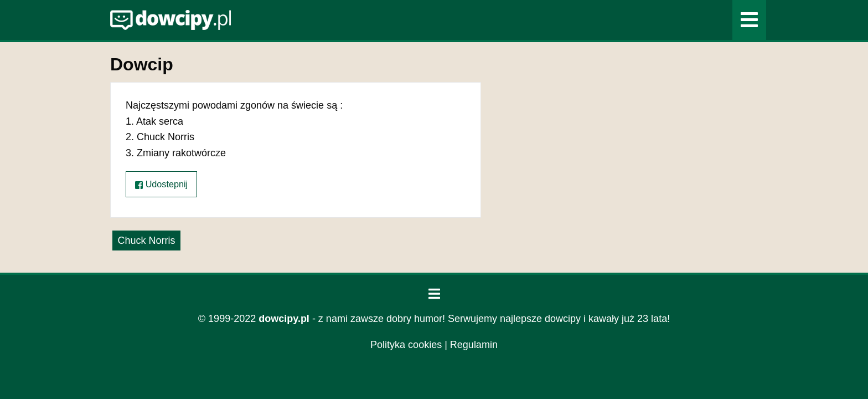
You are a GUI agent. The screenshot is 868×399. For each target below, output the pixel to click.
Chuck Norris (146, 241)
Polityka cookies (406, 345)
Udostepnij (161, 184)
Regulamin (474, 345)
